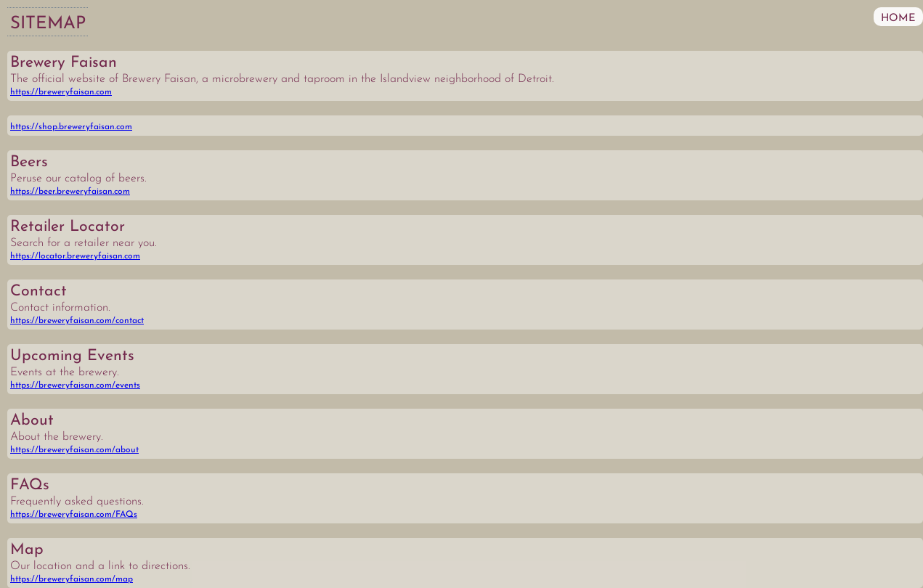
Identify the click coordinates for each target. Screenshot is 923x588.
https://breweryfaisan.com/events (75, 385)
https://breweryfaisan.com (61, 92)
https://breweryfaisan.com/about (74, 450)
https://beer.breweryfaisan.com (70, 192)
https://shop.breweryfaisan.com (71, 127)
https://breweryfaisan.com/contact (77, 321)
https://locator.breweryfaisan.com (75, 256)
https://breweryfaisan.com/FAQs (74, 515)
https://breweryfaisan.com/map (72, 579)
